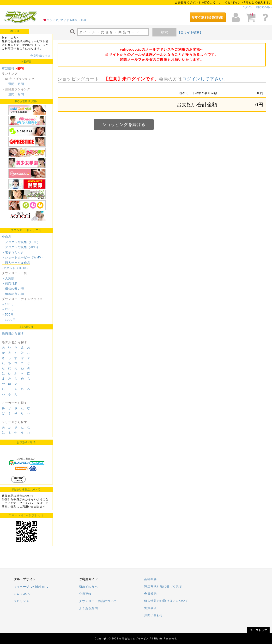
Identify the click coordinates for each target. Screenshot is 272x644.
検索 (164, 32)
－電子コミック (13, 252)
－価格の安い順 (13, 289)
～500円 (8, 315)
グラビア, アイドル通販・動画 (67, 20)
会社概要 (150, 579)
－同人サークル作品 (16, 263)
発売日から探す (13, 334)
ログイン (248, 7)
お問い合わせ (154, 615)
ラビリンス (22, 601)
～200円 (8, 309)
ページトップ (258, 630)
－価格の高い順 (13, 294)
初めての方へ (264, 7)
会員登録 (85, 594)
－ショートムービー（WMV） (23, 257)
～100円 (8, 304)
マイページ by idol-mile (31, 587)
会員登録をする (40, 56)
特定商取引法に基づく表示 (163, 586)
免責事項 (150, 608)
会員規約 (150, 594)
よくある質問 (88, 608)
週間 (11, 84)
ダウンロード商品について (98, 601)
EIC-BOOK (22, 594)
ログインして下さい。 (205, 79)
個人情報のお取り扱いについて (166, 601)
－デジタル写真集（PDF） (21, 242)
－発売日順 (10, 283)
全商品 (7, 237)
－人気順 (8, 278)
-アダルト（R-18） (16, 268)
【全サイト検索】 (190, 32)
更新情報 (8, 69)
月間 (21, 84)
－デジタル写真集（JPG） (21, 247)
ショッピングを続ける (124, 125)
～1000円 (9, 320)
